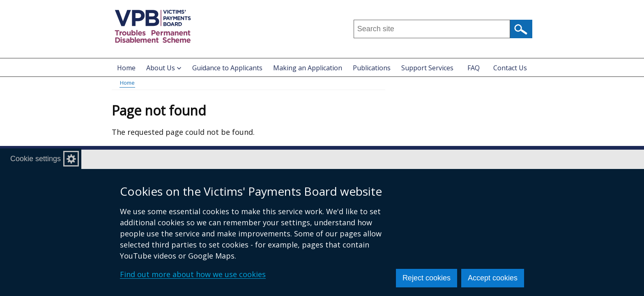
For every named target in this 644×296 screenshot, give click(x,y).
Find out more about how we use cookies (193, 274)
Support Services (427, 68)
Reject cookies (427, 278)
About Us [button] (164, 68)
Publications (372, 68)
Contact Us (510, 68)
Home (126, 68)
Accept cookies (493, 278)
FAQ (474, 68)
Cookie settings (36, 159)
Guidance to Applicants (227, 68)
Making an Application (308, 68)
